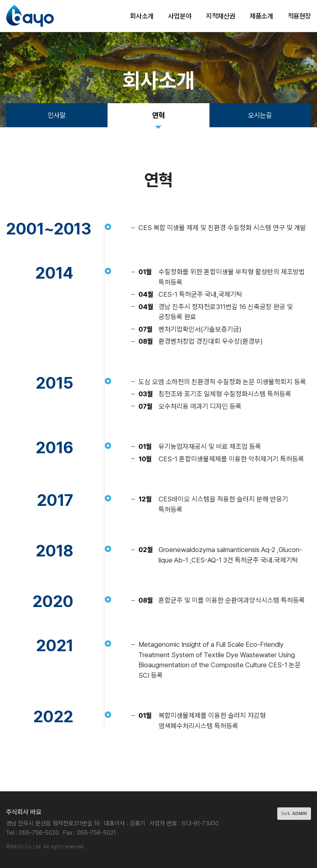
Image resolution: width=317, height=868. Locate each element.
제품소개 (261, 16)
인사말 (57, 115)
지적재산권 (220, 16)
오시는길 (260, 115)
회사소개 (142, 16)
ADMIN (294, 813)
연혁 (158, 115)
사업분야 (180, 16)
